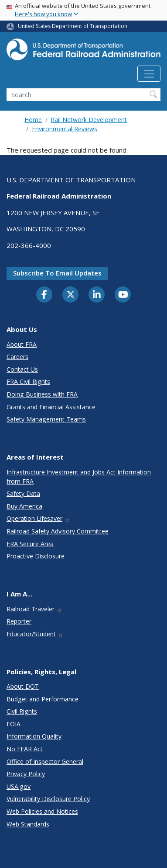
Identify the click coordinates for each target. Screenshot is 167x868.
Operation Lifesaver (38, 518)
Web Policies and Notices (42, 811)
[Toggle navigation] (149, 74)
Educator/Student (35, 634)
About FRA (22, 344)
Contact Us (22, 369)
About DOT (23, 686)
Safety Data (23, 493)
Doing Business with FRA (42, 394)
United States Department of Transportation (73, 26)
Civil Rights (22, 711)
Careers (17, 357)
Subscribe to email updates (57, 273)
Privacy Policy (26, 774)
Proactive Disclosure (36, 556)
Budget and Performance (43, 699)
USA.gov (19, 786)
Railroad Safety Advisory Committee (58, 531)
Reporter (19, 621)
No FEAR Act (25, 749)
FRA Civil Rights (28, 382)
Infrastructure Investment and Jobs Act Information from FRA (79, 477)
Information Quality (34, 736)
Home (33, 120)
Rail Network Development (89, 120)
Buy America (24, 506)
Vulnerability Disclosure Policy (48, 799)
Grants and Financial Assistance (51, 407)
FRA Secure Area (30, 544)
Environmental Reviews (65, 129)
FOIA (14, 724)
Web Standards (28, 824)
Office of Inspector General (45, 762)
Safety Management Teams (46, 419)
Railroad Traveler (34, 609)
